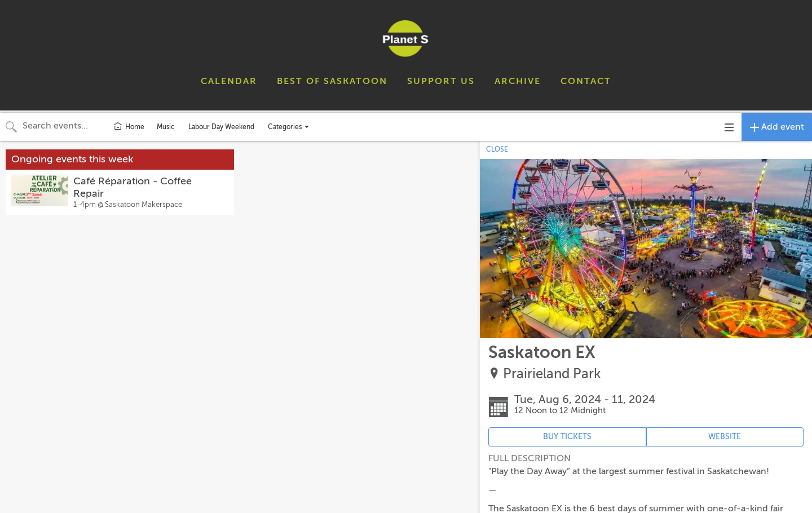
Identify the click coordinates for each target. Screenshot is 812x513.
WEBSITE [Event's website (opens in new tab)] (725, 437)
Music (166, 127)
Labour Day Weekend (221, 127)
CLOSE (497, 149)
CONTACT (586, 81)
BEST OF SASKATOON (332, 81)
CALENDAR (229, 81)
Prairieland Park (552, 374)
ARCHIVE (518, 81)
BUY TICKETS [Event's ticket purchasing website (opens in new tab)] (567, 437)
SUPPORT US (441, 81)
